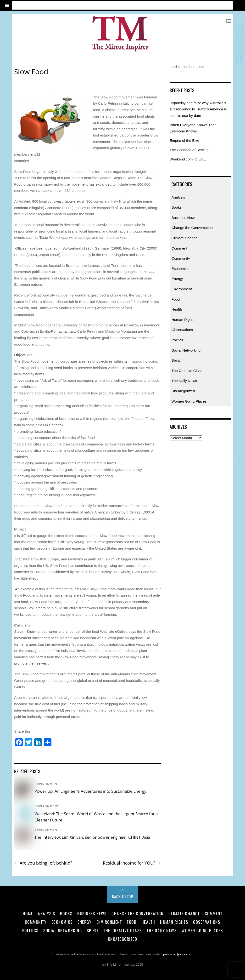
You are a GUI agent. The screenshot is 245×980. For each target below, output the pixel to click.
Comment (179, 248)
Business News (184, 218)
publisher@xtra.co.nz (179, 954)
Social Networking (186, 350)
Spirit (176, 360)
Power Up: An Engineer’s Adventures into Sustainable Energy (90, 791)
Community (181, 258)
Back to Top (123, 896)
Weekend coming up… (188, 159)
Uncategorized (183, 391)
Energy (177, 279)
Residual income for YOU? (132, 863)
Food (176, 299)
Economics (180, 269)
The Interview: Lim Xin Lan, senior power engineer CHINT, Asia (92, 837)
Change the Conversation (192, 228)
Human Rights (183, 320)
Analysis (178, 197)
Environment (47, 784)
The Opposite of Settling (189, 150)
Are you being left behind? (43, 863)
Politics (177, 340)
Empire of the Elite (184, 140)
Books (177, 207)
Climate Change (185, 238)
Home (28, 913)
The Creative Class (187, 371)
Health (177, 309)
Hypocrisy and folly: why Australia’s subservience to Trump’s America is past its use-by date (198, 109)
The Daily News (184, 381)
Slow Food (31, 71)
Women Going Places (189, 401)
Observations (182, 330)
